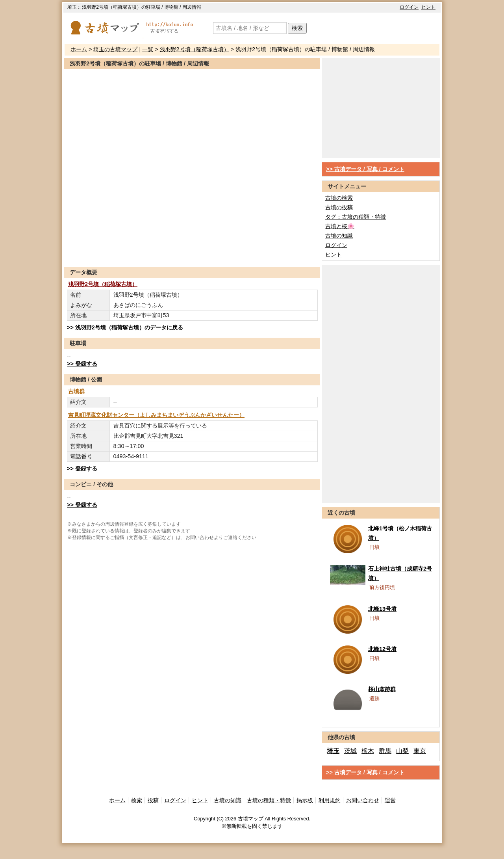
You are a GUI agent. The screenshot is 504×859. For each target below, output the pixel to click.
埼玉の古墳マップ (115, 49)
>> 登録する (82, 364)
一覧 (148, 49)
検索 (297, 28)
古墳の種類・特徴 (269, 800)
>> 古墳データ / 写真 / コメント (365, 169)
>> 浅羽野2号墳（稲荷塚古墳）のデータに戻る (125, 327)
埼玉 (333, 751)
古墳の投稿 (339, 207)
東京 (420, 751)
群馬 (385, 751)
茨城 (350, 751)
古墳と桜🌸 (340, 226)
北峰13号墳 (382, 609)
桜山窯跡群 (382, 689)
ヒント (428, 7)
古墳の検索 (339, 198)
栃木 (368, 751)
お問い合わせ (363, 800)
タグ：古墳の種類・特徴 (356, 217)
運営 (390, 800)
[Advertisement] (192, 247)
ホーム (79, 49)
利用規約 (330, 800)
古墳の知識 (339, 236)
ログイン (409, 7)
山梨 (402, 751)
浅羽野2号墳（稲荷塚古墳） (195, 49)
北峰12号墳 (382, 649)
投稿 (153, 800)
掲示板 (305, 800)
